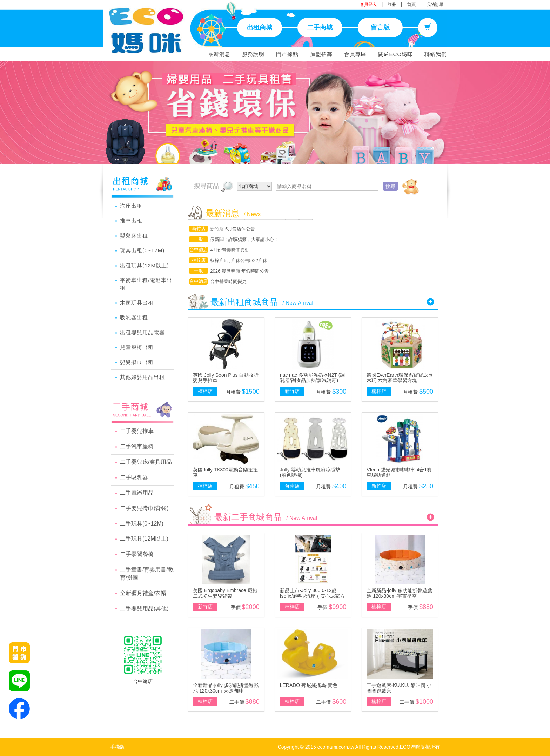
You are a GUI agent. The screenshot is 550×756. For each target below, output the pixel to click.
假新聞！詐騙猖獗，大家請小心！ (244, 239)
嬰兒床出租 (134, 236)
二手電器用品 (137, 493)
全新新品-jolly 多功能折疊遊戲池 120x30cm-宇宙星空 (399, 593)
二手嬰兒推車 (137, 431)
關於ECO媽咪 (396, 54)
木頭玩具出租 (137, 303)
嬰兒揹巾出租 (137, 362)
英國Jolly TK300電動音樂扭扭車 (225, 472)
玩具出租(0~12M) (142, 250)
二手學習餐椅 (137, 554)
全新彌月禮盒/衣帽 (143, 593)
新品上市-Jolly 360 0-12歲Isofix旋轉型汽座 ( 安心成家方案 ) (312, 596)
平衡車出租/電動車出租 (146, 284)
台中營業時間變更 (228, 282)
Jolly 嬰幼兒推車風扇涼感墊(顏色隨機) (310, 472)
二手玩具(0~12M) (142, 524)
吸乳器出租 (134, 317)
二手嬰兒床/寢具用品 (146, 462)
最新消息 (219, 54)
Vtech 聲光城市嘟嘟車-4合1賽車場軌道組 (399, 472)
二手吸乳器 (134, 477)
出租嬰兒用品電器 (142, 332)
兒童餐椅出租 (137, 347)
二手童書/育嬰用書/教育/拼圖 (147, 574)
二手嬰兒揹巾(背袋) (144, 508)
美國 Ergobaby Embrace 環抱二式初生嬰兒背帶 (225, 593)
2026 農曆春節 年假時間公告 (239, 271)
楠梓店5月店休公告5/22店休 (239, 260)
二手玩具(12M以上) (144, 539)
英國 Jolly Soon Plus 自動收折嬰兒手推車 (226, 378)
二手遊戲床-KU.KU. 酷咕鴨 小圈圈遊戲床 (399, 688)
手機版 (118, 747)
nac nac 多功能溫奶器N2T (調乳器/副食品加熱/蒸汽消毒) (313, 378)
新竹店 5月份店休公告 (233, 229)
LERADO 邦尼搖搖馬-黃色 (309, 685)
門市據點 (287, 54)
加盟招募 (321, 54)
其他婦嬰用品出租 (142, 377)
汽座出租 (131, 206)
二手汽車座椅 (137, 446)
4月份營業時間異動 (230, 250)
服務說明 (253, 54)
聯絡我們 (436, 54)
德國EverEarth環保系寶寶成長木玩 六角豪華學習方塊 (400, 378)
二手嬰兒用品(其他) (144, 608)
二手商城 (320, 27)
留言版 (380, 27)
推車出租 (131, 220)
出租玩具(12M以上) (145, 265)
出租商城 (260, 27)
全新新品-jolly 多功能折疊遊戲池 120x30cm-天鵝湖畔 (226, 688)
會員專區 (355, 54)
